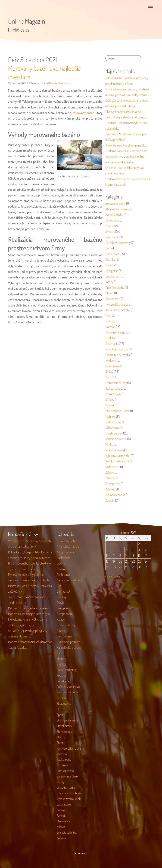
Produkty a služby (116, 355)
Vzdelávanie (112, 467)
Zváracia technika (115, 495)
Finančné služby (115, 287)
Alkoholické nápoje (117, 209)
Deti (108, 248)
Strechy (110, 400)
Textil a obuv (113, 422)
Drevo (109, 265)
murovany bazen (84, 113)
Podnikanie (112, 343)
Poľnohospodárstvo (117, 349)
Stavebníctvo (64, 83)
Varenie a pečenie (116, 439)
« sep (109, 576)
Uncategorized (114, 433)
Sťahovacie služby (116, 383)
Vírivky (109, 444)
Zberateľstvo (113, 484)
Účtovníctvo (112, 427)
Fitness (109, 293)
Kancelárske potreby (118, 310)
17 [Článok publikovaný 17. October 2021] (146, 555)
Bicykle (110, 226)
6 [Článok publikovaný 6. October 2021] (120, 550)
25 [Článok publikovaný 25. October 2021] (108, 567)
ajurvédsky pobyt (115, 203)
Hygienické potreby (117, 304)
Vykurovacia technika (118, 456)
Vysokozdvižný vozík (117, 461)
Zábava (110, 472)
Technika (110, 416)
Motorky (110, 321)
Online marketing (115, 332)
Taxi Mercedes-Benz (117, 411)
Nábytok (110, 327)
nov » (117, 576)
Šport (109, 377)
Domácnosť (112, 254)
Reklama (111, 360)
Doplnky (110, 259)
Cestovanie (112, 237)
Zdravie (110, 489)
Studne (110, 405)
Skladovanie (113, 366)
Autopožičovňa (114, 215)
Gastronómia (113, 299)
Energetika (112, 271)
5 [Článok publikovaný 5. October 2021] (113, 550)
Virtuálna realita (115, 450)
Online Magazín (27, 21)
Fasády (109, 282)
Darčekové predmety (118, 243)
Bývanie (53, 83)
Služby (109, 372)
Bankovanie (112, 220)
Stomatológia (113, 394)
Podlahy (110, 338)
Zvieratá (110, 500)
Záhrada (110, 478)
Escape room (113, 276)
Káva (108, 315)
